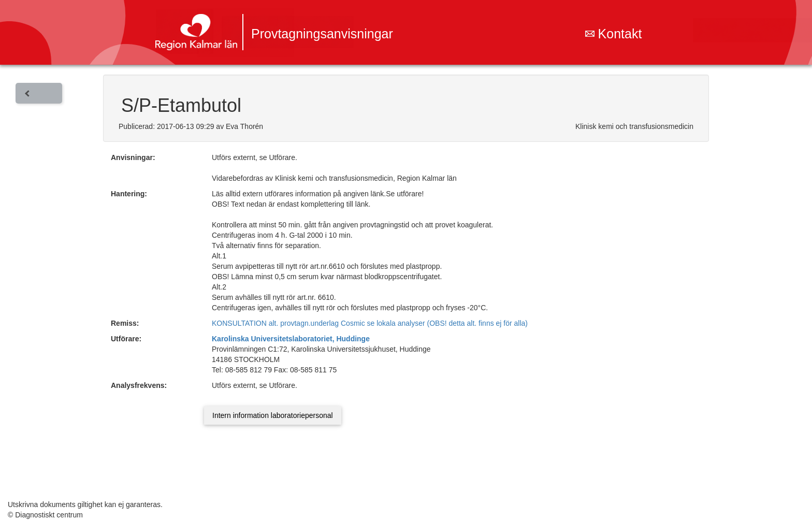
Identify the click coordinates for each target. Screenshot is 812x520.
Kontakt (614, 34)
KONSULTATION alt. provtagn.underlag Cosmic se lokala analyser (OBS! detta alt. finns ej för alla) (370, 323)
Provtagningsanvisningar (322, 34)
